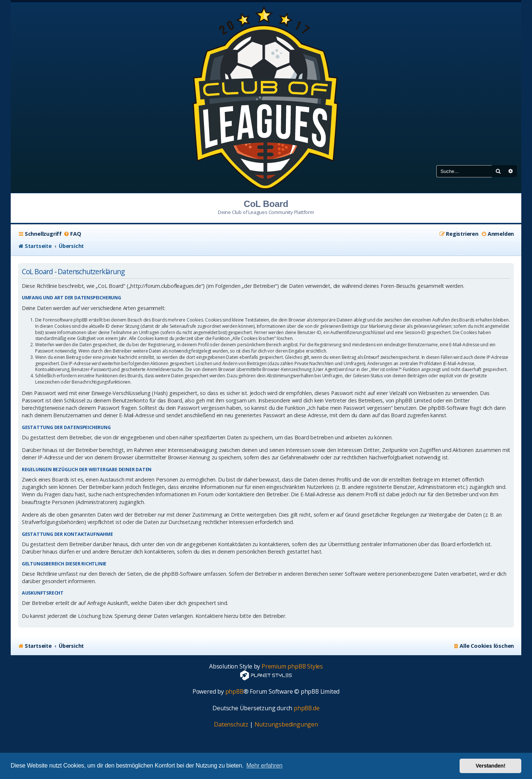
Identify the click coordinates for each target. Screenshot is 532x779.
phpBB (234, 692)
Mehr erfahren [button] (265, 766)
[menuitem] (72, 234)
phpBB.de (306, 708)
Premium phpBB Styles (292, 666)
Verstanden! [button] (491, 766)
